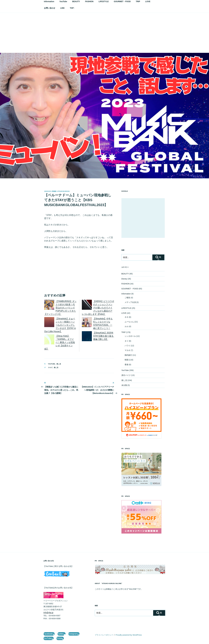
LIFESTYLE (126, 308)
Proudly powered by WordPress (129, 635)
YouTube (52, 364)
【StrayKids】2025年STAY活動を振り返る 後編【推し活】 (104, 336)
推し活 (59, 364)
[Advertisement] (104, 33)
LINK (62, 8)
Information (126, 294)
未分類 (124, 385)
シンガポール (130, 336)
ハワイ (127, 346)
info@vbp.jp (48, 613)
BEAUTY (125, 274)
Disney (124, 279)
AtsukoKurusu (64, 191)
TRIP (124, 332)
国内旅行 (128, 355)
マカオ (127, 350)
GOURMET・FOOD (130, 289)
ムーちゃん (129, 322)
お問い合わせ (50, 8)
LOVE (124, 313)
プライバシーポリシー (104, 635)
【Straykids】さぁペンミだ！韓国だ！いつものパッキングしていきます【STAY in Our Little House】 (60, 325)
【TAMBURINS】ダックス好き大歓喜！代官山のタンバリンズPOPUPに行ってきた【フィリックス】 (60, 308)
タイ (126, 341)
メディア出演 (130, 302)
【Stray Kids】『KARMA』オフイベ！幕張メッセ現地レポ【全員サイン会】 (60, 342)
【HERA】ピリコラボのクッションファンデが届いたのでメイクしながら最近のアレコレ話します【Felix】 (98, 308)
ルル (126, 326)
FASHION (125, 284)
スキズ (50, 367)
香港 (126, 365)
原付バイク (126, 375)
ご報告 (127, 298)
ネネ (126, 317)
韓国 (126, 360)
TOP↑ (72, 8)
